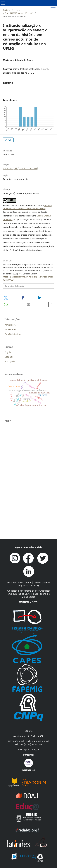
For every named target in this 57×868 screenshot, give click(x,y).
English (8, 352)
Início (5, 10)
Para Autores (10, 329)
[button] (11, 298)
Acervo (15, 10)
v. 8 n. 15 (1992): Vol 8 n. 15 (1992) (18, 13)
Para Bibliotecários (13, 334)
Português (10, 361)
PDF (9, 140)
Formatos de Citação (15, 286)
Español (9, 357)
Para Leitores (10, 325)
